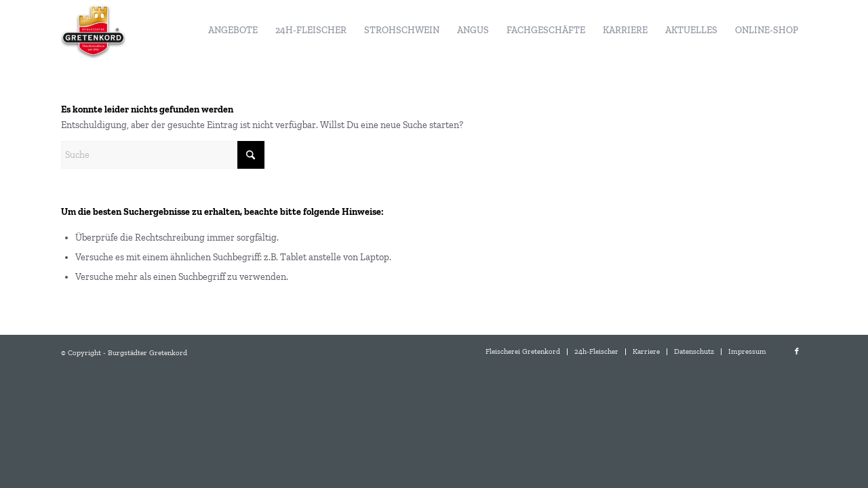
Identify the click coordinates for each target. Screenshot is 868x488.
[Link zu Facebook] (797, 352)
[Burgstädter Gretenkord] (93, 30)
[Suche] (163, 155)
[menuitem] (233, 30)
